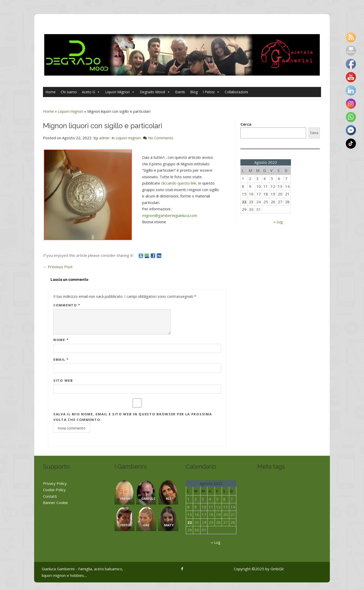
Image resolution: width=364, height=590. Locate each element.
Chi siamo (69, 92)
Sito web (63, 380)
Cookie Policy (54, 490)
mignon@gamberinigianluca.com (170, 215)
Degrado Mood (155, 92)
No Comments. (161, 138)
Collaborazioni (236, 92)
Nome (61, 340)
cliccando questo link (179, 183)
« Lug (278, 222)
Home (51, 92)
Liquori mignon (71, 111)
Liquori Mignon (120, 92)
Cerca (246, 124)
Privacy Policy (55, 483)
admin (104, 138)
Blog (194, 92)
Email (61, 359)
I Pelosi (211, 92)
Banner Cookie (55, 503)
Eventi (180, 92)
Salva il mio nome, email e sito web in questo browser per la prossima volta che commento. (133, 417)
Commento (67, 305)
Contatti (50, 496)
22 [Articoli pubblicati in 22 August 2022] (244, 202)
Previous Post (58, 267)
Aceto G (91, 92)
